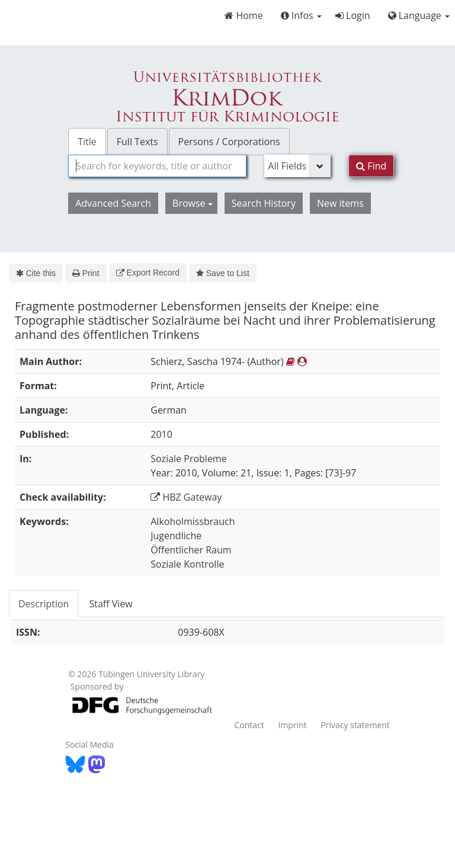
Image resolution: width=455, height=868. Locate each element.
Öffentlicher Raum (191, 550)
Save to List (223, 273)
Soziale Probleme (188, 459)
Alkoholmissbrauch (193, 521)
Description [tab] (44, 604)
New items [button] (340, 203)
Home (243, 15)
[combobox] (157, 166)
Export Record (148, 273)
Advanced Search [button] (113, 203)
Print (86, 273)
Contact (249, 725)
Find (371, 166)
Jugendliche (176, 536)
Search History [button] (264, 203)
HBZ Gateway (186, 497)
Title (87, 142)
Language (419, 15)
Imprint (292, 725)
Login (353, 15)
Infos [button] (301, 15)
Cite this (36, 273)
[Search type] (297, 166)
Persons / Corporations (229, 142)
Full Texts (137, 142)
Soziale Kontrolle (187, 564)
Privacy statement (355, 725)
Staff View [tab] (110, 604)
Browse (193, 203)
